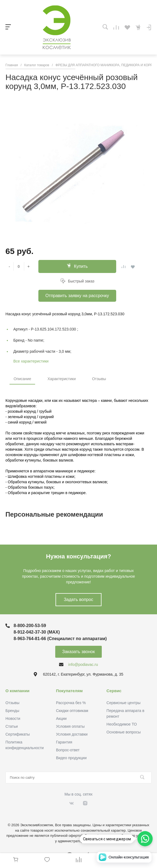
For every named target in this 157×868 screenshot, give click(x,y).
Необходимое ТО (121, 724)
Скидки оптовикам (72, 711)
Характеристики (61, 379)
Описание (22, 379)
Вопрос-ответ (68, 750)
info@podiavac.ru (83, 664)
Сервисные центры (123, 703)
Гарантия (64, 742)
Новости (13, 718)
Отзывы (99, 379)
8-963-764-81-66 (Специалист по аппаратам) (60, 639)
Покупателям (69, 691)
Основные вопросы (124, 732)
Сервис (114, 691)
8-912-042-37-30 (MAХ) (37, 632)
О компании (17, 691)
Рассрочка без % (71, 703)
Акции (61, 718)
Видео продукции (71, 758)
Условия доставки (72, 734)
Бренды (12, 711)
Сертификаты (18, 734)
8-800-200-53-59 (30, 626)
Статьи (12, 726)
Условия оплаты (70, 726)
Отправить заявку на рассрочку (77, 296)
